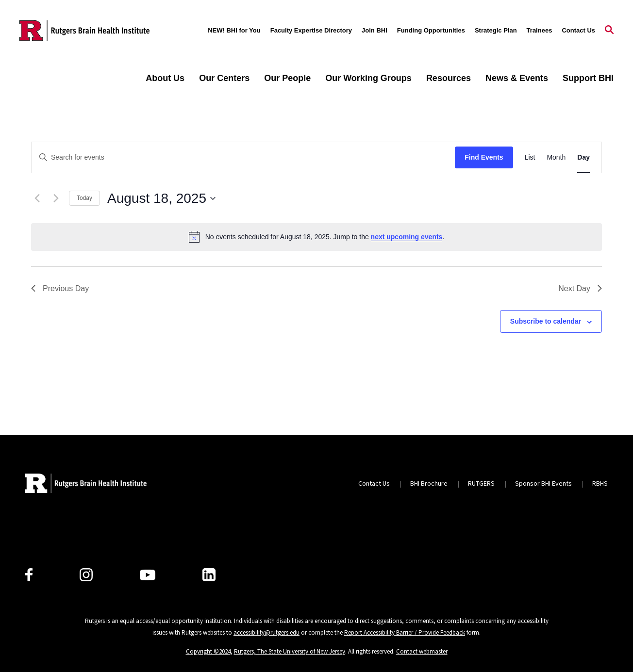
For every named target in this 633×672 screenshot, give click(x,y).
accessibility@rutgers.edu (267, 632)
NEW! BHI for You (234, 30)
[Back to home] (86, 483)
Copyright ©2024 (208, 651)
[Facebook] (29, 575)
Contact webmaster (422, 651)
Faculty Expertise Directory (311, 30)
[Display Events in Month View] (556, 157)
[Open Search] (609, 31)
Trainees (540, 30)
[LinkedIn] (209, 575)
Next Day (580, 288)
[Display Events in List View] (530, 157)
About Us (165, 78)
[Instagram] (86, 575)
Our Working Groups (368, 78)
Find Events (484, 157)
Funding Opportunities (431, 30)
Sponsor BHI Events (543, 483)
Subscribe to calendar (546, 321)
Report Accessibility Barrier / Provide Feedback (405, 632)
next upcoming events (407, 237)
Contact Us (578, 30)
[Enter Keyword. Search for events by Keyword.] (243, 157)
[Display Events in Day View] (583, 157)
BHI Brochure (429, 483)
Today (84, 198)
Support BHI (588, 78)
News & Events (517, 78)
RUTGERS (481, 483)
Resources (449, 78)
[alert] (316, 237)
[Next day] (56, 198)
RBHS (600, 483)
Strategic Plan (496, 30)
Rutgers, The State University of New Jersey (290, 651)
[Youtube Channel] (148, 575)
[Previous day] (37, 198)
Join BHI (375, 30)
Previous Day (60, 288)
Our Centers (224, 78)
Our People (287, 78)
